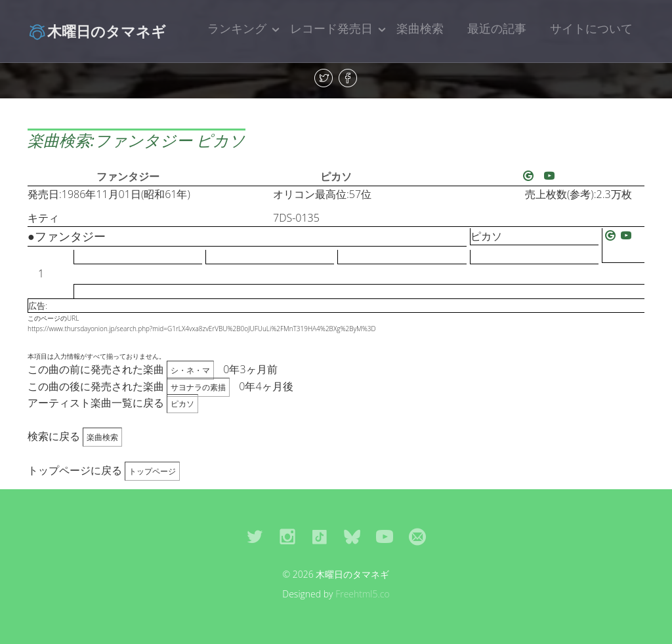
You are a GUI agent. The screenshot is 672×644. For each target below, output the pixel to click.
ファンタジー (128, 176)
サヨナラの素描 (198, 387)
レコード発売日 (331, 28)
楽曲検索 (420, 28)
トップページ (152, 471)
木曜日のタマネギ (97, 31)
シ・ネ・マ (190, 370)
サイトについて (591, 28)
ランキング (237, 28)
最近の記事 (497, 28)
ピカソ (336, 176)
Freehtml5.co (363, 594)
